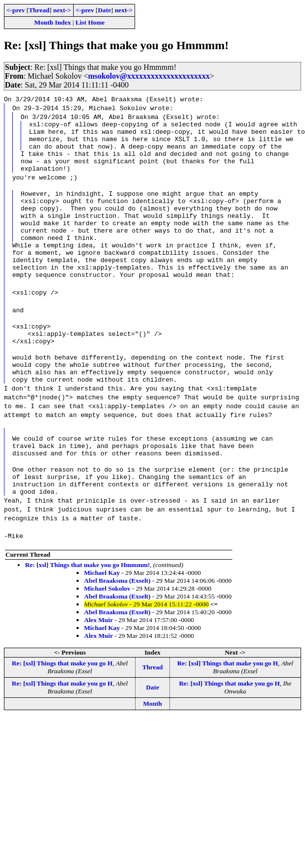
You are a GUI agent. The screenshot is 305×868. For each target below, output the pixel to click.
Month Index (53, 22)
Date (104, 10)
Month (152, 754)
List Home (90, 22)
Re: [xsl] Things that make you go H (62, 713)
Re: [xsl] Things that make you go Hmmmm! (87, 615)
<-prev (16, 10)
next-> (62, 10)
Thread (39, 10)
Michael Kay (102, 623)
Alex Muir (98, 670)
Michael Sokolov (107, 639)
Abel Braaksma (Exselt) (117, 631)
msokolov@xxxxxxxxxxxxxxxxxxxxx (149, 76)
